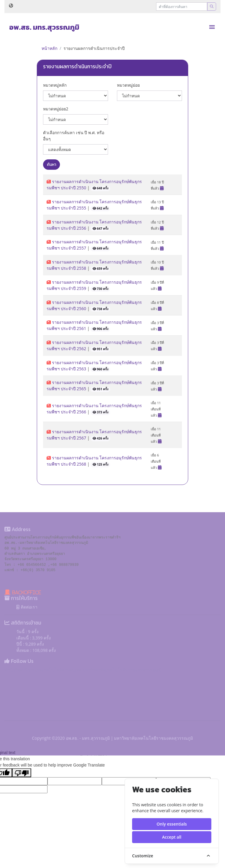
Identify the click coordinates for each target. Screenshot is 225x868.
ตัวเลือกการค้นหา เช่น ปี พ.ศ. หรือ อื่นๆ (74, 136)
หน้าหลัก (49, 48)
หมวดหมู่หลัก (55, 85)
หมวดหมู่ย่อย (128, 85)
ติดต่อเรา (27, 620)
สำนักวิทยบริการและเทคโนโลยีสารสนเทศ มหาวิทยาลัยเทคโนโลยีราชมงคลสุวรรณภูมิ (83, 683)
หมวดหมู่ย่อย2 (56, 109)
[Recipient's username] (182, 7)
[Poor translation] (22, 773)
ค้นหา (52, 165)
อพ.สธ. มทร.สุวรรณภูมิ (44, 27)
